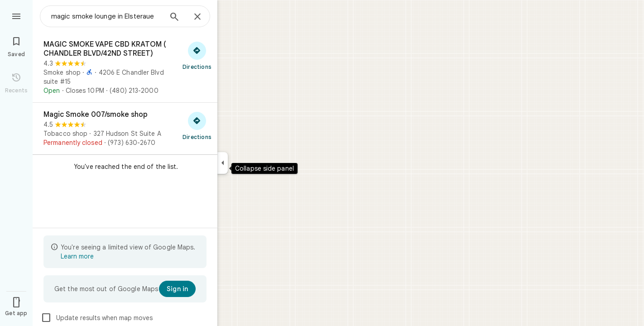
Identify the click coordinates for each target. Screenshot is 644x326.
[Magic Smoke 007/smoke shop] (125, 129)
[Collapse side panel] (223, 163)
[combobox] (106, 16)
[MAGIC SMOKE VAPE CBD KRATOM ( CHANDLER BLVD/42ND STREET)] (125, 67)
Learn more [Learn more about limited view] (77, 256)
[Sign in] (177, 289)
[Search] (174, 18)
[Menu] (16, 15)
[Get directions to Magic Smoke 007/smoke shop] (197, 125)
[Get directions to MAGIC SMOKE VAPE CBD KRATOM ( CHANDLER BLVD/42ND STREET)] (197, 55)
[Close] (197, 17)
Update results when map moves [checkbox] (97, 318)
